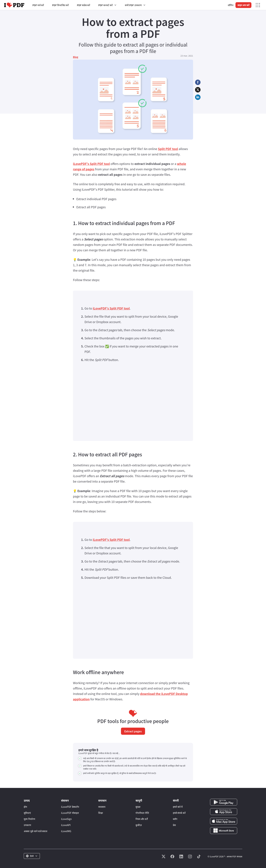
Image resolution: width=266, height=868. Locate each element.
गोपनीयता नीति (142, 813)
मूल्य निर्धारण (29, 819)
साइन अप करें (243, 5)
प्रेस (174, 825)
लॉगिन (231, 5)
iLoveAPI (66, 825)
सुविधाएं (27, 813)
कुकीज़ (139, 825)
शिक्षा (101, 813)
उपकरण (27, 825)
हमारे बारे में (178, 807)
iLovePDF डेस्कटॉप (70, 807)
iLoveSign (66, 819)
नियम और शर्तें (142, 819)
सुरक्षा (138, 807)
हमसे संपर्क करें (179, 813)
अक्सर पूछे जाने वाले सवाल (35, 831)
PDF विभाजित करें (60, 5)
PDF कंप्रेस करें (83, 5)
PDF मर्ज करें (38, 5)
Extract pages (133, 731)
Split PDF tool (168, 149)
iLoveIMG (66, 831)
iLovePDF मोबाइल (70, 813)
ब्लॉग (175, 819)
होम (25, 807)
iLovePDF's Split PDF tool (91, 164)
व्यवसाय (102, 807)
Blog (76, 57)
